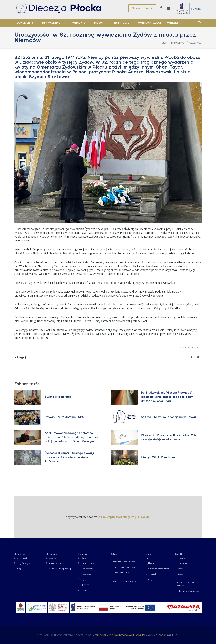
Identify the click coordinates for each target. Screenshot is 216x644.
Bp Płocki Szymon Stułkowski (125, 562)
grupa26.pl (174, 635)
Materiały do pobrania (58, 563)
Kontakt (178, 554)
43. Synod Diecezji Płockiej (60, 569)
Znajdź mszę (142, 8)
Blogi (19, 569)
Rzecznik (181, 558)
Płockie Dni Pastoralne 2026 (64, 417)
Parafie (180, 569)
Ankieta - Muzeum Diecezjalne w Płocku (168, 417)
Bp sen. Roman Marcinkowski (124, 581)
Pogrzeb (84, 579)
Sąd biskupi (150, 563)
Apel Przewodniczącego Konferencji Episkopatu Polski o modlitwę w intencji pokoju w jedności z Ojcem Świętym (71, 437)
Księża (180, 574)
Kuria (148, 558)
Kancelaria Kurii (184, 563)
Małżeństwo (86, 574)
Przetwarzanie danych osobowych (186, 584)
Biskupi (114, 554)
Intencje (85, 590)
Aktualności (22, 558)
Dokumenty (52, 554)
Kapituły (149, 579)
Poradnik (83, 554)
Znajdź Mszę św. (24, 563)
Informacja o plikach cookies (189, 591)
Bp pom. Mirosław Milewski (124, 567)
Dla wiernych (20, 554)
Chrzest (85, 558)
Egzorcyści (85, 585)
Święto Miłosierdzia (58, 397)
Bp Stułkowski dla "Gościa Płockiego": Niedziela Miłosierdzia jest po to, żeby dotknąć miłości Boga (167, 397)
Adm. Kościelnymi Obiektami (157, 569)
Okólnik (53, 558)
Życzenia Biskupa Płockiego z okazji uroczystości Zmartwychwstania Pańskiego (69, 458)
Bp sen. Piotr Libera (121, 572)
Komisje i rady (151, 574)
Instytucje (147, 554)
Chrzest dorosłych (89, 563)
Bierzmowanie (87, 569)
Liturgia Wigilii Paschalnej (159, 458)
